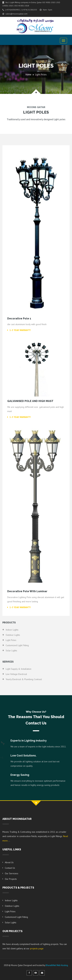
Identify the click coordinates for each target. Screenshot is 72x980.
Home (28, 74)
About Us (9, 862)
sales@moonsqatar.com (15, 14)
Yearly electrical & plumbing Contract (24, 679)
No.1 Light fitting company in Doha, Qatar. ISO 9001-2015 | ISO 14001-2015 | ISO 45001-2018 (31, 4)
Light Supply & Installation (18, 669)
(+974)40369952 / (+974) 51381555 (20, 10)
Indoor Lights (12, 630)
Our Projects (11, 879)
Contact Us (10, 868)
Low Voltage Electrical (16, 674)
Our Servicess (12, 873)
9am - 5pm (46, 10)
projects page (37, 948)
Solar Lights (11, 651)
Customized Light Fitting (17, 645)
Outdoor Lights (13, 635)
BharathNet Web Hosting (57, 965)
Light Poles (41, 74)
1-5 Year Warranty (19, 330)
